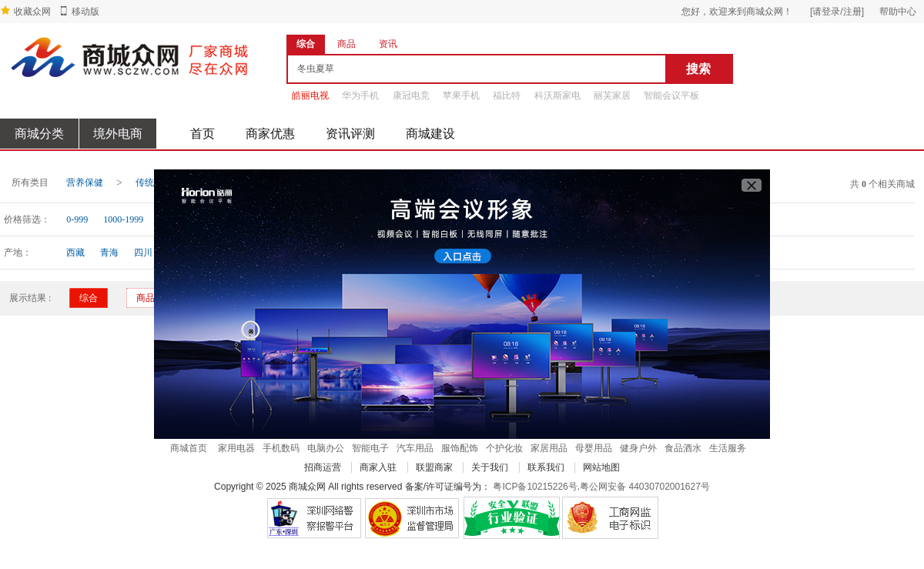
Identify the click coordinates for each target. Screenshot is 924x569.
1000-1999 (123, 219)
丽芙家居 (612, 95)
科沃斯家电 (557, 95)
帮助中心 (898, 12)
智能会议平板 (671, 95)
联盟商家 (434, 467)
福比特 (507, 95)
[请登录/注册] (837, 12)
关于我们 (490, 467)
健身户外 (638, 448)
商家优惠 (270, 134)
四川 (143, 253)
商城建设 (430, 134)
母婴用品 (594, 448)
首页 (203, 134)
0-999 (77, 219)
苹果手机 (461, 95)
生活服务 (728, 448)
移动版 (85, 12)
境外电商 (118, 134)
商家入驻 (378, 467)
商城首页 (189, 448)
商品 (146, 298)
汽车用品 (415, 448)
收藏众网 (32, 12)
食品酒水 (683, 448)
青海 (109, 253)
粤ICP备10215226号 (535, 487)
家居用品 (549, 448)
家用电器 (236, 448)
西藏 (75, 253)
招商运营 (323, 467)
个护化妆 (504, 448)
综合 (89, 298)
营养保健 (85, 182)
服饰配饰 (460, 448)
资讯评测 (350, 134)
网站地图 (601, 467)
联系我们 (546, 467)
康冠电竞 (411, 95)
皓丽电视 (310, 95)
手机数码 (281, 448)
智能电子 (370, 448)
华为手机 (360, 95)
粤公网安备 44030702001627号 (645, 487)
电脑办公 (326, 448)
